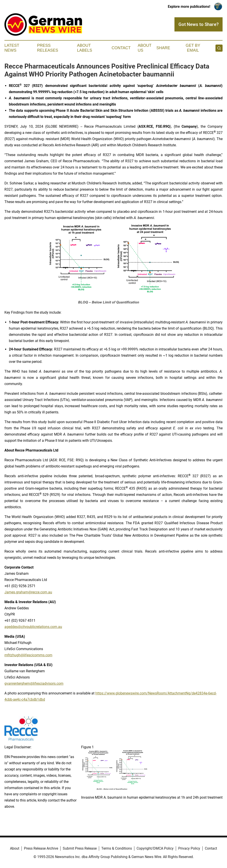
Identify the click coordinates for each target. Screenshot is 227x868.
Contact (121, 48)
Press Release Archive (41, 848)
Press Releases (48, 48)
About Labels (85, 48)
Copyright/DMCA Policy (155, 848)
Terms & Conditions (117, 848)
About (15, 848)
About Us (145, 48)
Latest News (12, 48)
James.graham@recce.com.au (28, 592)
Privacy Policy (189, 848)
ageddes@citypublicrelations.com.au (33, 627)
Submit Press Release (80, 848)
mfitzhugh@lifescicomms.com (28, 655)
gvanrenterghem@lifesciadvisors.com (34, 683)
